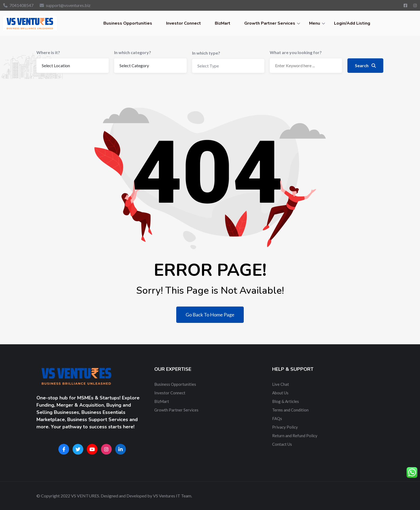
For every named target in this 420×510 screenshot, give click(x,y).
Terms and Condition (290, 410)
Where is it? (48, 52)
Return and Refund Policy (295, 436)
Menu (315, 23)
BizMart (223, 23)
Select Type (208, 66)
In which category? (133, 52)
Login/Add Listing (352, 23)
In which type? (206, 53)
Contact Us (282, 444)
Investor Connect (183, 23)
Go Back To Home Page (210, 315)
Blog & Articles (286, 401)
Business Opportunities (128, 23)
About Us (280, 393)
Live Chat (281, 384)
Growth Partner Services (270, 23)
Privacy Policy (285, 427)
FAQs (277, 418)
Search (365, 65)
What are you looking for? (296, 52)
